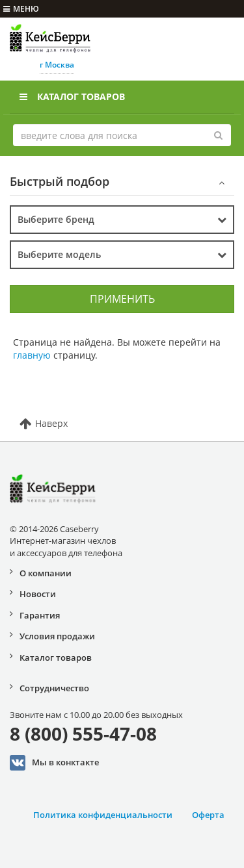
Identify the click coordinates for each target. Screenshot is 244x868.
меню (21, 9)
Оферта (208, 815)
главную (32, 355)
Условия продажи (57, 636)
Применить (122, 299)
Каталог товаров (72, 96)
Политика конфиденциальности (103, 815)
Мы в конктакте (54, 763)
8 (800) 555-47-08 (83, 734)
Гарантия (40, 615)
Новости (38, 594)
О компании (46, 573)
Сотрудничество (54, 688)
